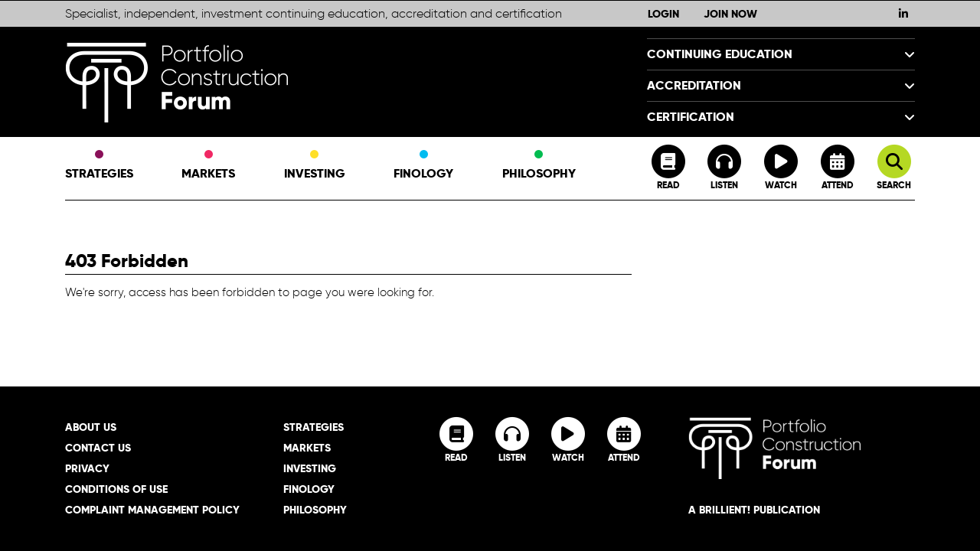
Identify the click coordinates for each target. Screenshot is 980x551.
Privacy (87, 468)
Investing (315, 166)
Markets (208, 166)
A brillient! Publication (754, 510)
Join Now (730, 14)
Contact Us (98, 448)
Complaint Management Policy (152, 510)
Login (663, 14)
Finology (423, 166)
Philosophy (539, 166)
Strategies (99, 166)
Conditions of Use (116, 489)
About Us (91, 427)
